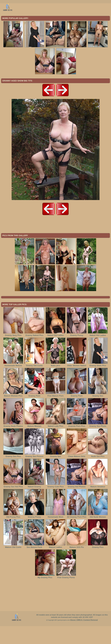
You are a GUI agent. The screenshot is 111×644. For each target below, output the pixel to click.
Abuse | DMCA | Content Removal (84, 638)
